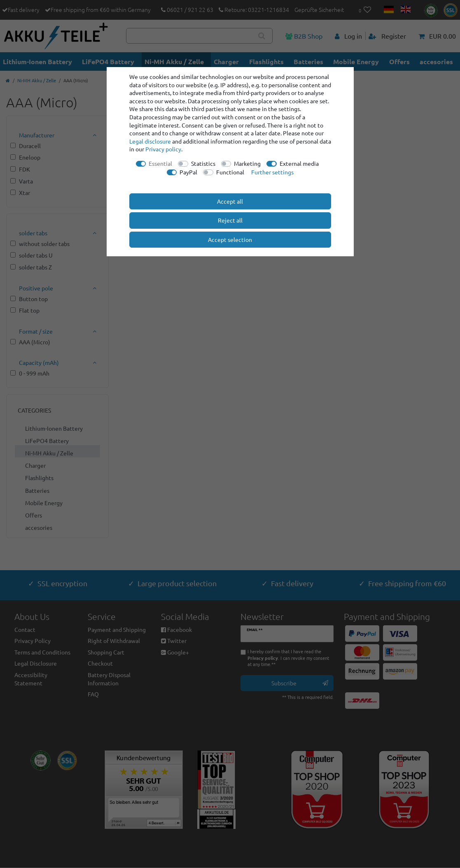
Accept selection (230, 239)
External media (299, 163)
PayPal (188, 172)
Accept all (230, 201)
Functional (230, 172)
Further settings (272, 172)
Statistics (203, 163)
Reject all (230, 220)
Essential (160, 163)
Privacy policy (163, 149)
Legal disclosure (150, 141)
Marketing (247, 163)
